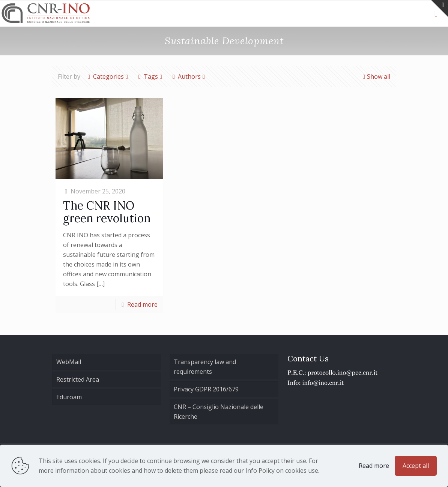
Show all (376, 76)
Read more (142, 304)
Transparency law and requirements (205, 367)
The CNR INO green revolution (107, 212)
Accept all (416, 466)
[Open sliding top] (440, 8)
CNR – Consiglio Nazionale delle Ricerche (219, 412)
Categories (108, 76)
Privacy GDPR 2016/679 (206, 389)
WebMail (69, 362)
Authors (189, 76)
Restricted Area (78, 379)
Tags (150, 76)
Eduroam (69, 397)
